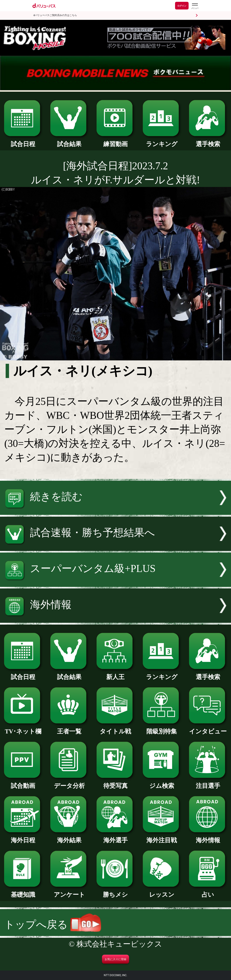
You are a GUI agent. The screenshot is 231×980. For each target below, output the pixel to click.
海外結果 (69, 837)
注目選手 (208, 783)
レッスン (162, 892)
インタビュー (208, 728)
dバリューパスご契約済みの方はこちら (55, 15)
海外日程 (23, 837)
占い (208, 892)
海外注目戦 (162, 837)
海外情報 (208, 837)
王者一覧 (69, 728)
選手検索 (208, 141)
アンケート (69, 892)
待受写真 (115, 783)
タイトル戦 (115, 728)
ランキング (162, 141)
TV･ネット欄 (23, 728)
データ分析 (69, 783)
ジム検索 (162, 783)
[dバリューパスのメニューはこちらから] (195, 6)
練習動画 (115, 141)
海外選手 (115, 837)
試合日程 (23, 141)
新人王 (115, 674)
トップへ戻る (53, 925)
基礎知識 (23, 892)
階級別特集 (162, 728)
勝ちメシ (115, 892)
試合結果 (69, 141)
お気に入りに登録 (115, 959)
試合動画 (23, 783)
